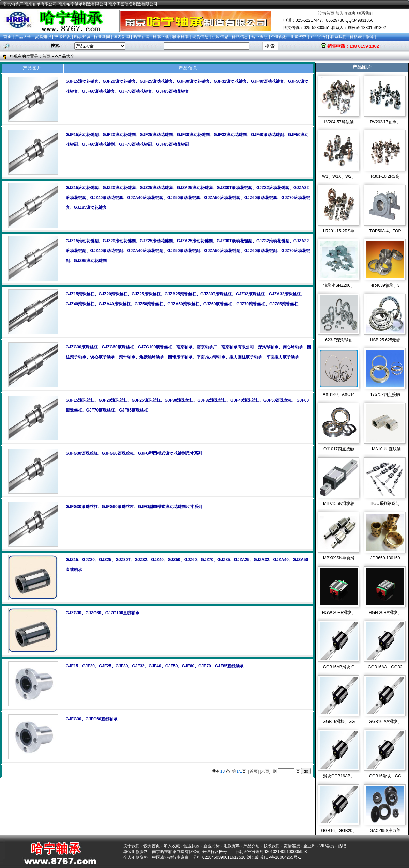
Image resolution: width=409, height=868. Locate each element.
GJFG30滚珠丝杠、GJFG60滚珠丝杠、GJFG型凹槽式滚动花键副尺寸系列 (134, 453)
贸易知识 (43, 37)
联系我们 (365, 13)
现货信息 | (202, 37)
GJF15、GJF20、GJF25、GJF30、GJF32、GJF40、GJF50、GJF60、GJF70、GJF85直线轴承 (155, 666)
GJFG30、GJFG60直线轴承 (92, 719)
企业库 (309, 846)
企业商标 (279, 37)
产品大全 (23, 37)
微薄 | (370, 37)
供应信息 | (222, 37)
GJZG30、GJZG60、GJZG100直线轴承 (103, 613)
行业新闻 (102, 37)
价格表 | (358, 37)
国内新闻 (122, 37)
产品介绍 (319, 37)
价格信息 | (242, 37)
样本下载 (161, 37)
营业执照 (259, 37)
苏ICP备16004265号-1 (281, 857)
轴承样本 (181, 37)
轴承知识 (82, 37)
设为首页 (326, 13)
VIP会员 (327, 846)
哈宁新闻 (141, 37)
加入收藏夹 (346, 13)
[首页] (254, 771)
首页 (7, 37)
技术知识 (62, 37)
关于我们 (132, 846)
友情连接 (292, 846)
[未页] (266, 771)
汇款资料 (299, 37)
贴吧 (342, 846)
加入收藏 (172, 846)
